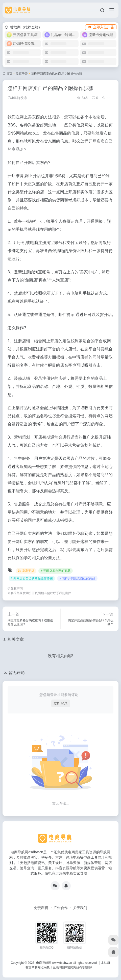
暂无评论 (17, 673)
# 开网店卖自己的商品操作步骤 (32, 578)
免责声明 (41, 908)
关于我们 (80, 908)
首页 (9, 74)
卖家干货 (22, 74)
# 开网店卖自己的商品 (56, 571)
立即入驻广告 (101, 27)
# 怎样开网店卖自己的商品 (77, 578)
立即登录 (61, 703)
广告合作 (61, 908)
